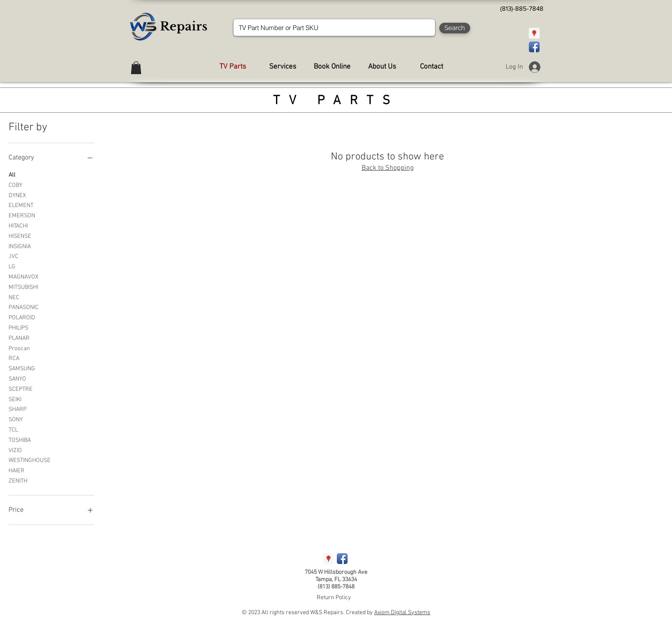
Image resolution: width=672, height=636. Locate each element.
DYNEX (17, 195)
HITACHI (18, 225)
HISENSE (20, 236)
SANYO (17, 378)
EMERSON (22, 215)
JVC (13, 256)
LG (12, 266)
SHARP (18, 409)
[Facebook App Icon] (534, 47)
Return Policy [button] (334, 598)
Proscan (19, 348)
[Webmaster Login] (248, 610)
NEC (14, 297)
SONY (16, 419)
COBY (15, 185)
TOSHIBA (20, 440)
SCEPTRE (21, 389)
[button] (136, 68)
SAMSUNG (22, 368)
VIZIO (15, 450)
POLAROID (22, 317)
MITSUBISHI (23, 287)
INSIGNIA (20, 246)
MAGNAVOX (24, 276)
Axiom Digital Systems (402, 613)
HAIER (16, 470)
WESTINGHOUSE (30, 460)
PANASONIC (24, 307)
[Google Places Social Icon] (534, 33)
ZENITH (18, 480)
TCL (13, 429)
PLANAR (19, 338)
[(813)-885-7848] (522, 8)
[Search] (455, 28)
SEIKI (15, 399)
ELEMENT (21, 205)
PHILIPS (18, 327)
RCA (14, 358)
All (12, 174)
